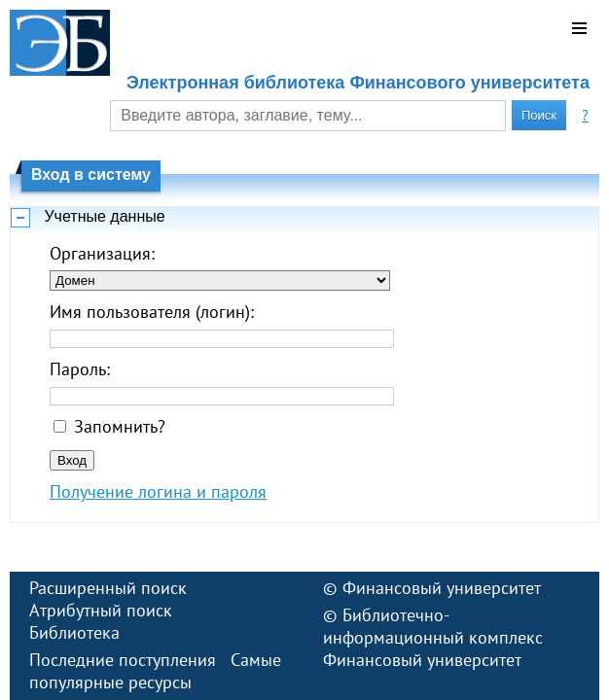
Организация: (102, 253)
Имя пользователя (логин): (152, 312)
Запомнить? (120, 426)
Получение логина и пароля (158, 491)
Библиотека (74, 632)
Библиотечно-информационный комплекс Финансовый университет (433, 637)
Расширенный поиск (108, 588)
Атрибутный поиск (101, 610)
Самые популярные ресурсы (155, 671)
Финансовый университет (442, 588)
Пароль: (80, 369)
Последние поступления (123, 660)
